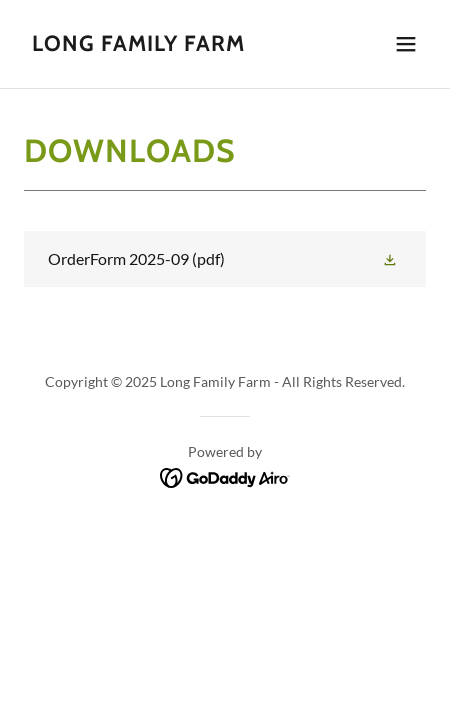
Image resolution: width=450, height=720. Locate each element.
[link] (138, 44)
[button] (406, 44)
